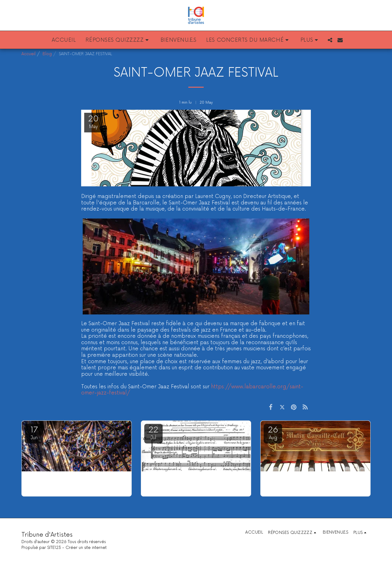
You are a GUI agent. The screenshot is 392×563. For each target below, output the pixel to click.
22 (153, 433)
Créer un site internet (86, 548)
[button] (118, 40)
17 (34, 433)
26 (273, 433)
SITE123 (54, 548)
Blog (47, 54)
